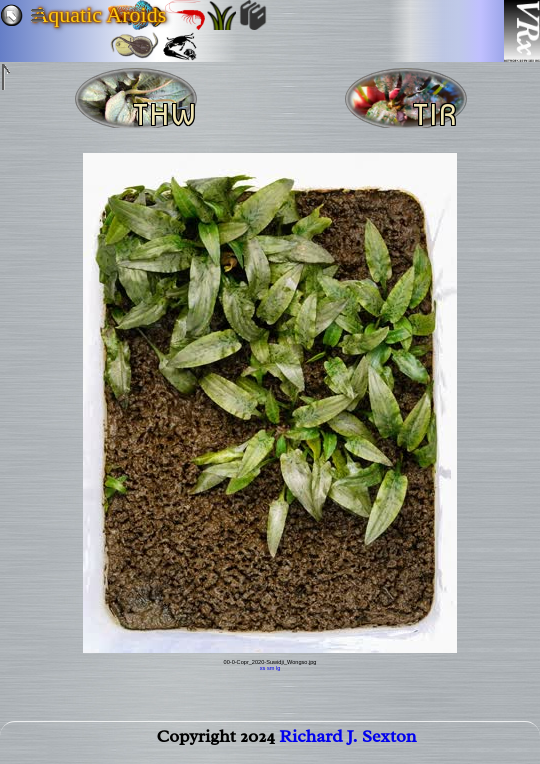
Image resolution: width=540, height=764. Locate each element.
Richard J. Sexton (347, 740)
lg (278, 668)
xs (263, 668)
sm (270, 668)
